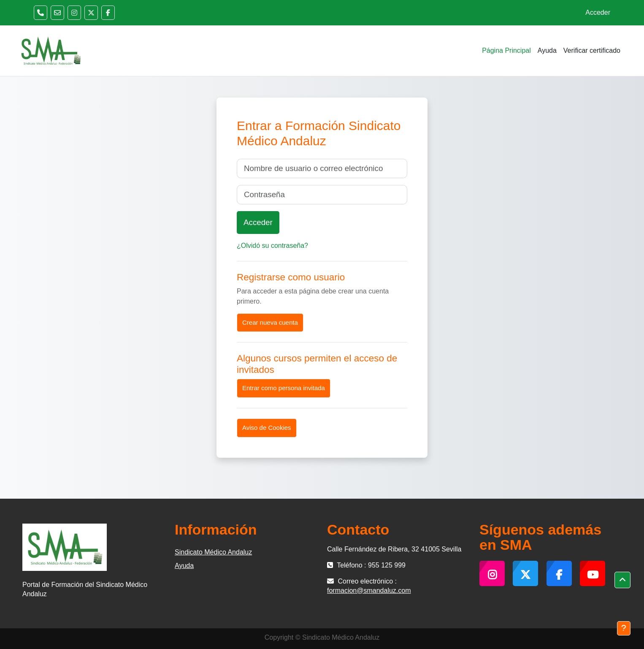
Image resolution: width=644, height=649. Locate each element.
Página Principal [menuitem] (506, 50)
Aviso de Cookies (267, 428)
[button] (622, 580)
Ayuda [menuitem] (547, 50)
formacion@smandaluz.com (369, 591)
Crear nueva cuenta (270, 322)
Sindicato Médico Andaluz (213, 552)
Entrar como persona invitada (284, 388)
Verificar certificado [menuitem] (592, 50)
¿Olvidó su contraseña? (272, 246)
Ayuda (184, 566)
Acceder (598, 12)
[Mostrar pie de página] (624, 628)
